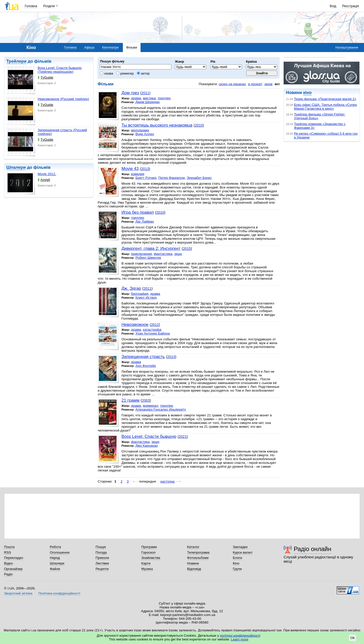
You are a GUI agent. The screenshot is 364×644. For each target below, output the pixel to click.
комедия (138, 174)
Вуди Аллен (145, 134)
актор (143, 73)
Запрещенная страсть (143, 357)
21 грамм (130, 400)
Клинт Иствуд (146, 297)
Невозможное (135, 325)
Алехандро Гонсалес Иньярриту (161, 409)
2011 (145, 93)
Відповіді (194, 569)
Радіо (8, 574)
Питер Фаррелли (172, 178)
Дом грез (130, 93)
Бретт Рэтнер (146, 178)
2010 (199, 125)
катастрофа (152, 330)
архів (268, 84)
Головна (31, 6)
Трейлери (16, 61)
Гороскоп (148, 552)
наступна (167, 481)
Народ (55, 558)
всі (277, 84)
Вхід (333, 6)
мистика (149, 98)
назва (106, 73)
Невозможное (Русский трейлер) (63, 99)
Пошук (101, 547)
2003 (146, 400)
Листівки (102, 563)
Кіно (236, 563)
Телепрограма (198, 552)
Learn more (240, 639)
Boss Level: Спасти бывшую (149, 436)
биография (140, 294)
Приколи (102, 558)
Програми (149, 547)
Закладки (240, 547)
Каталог (193, 547)
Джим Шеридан (148, 102)
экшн (178, 254)
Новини (193, 563)
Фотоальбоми (198, 558)
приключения (141, 254)
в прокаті (255, 84)
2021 (183, 437)
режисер (125, 73)
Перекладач (14, 558)
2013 (145, 169)
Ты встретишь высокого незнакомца (157, 125)
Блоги (237, 558)
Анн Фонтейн (146, 366)
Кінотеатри (110, 47)
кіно (307, 93)
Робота (55, 547)
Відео (8, 563)
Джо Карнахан (147, 446)
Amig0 (44, 180)
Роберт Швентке (148, 258)
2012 (155, 325)
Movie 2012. (47, 174)
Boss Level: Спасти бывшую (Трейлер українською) (60, 70)
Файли (55, 569)
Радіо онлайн (313, 549)
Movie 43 (130, 169)
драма (136, 98)
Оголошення (60, 552)
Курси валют (243, 552)
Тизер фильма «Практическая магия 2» (325, 99)
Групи (237, 569)
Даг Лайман (145, 221)
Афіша (89, 47)
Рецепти (102, 569)
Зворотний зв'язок (18, 593)
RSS (8, 552)
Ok (352, 638)
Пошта (9, 547)
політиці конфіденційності (240, 636)
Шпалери (16, 167)
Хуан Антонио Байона (153, 333)
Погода (101, 552)
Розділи (49, 6)
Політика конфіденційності (59, 593)
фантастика (163, 254)
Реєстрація (351, 6)
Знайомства (151, 558)
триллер (164, 98)
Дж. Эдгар (131, 288)
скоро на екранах (232, 84)
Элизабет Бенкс (199, 178)
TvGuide (45, 77)
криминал (150, 406)
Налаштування (347, 47)
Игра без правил (138, 212)
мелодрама (140, 130)
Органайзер (13, 569)
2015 (187, 249)
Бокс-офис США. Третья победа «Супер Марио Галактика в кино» (325, 107)
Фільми (132, 47)
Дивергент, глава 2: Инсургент (151, 248)
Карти (146, 563)
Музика (147, 569)
